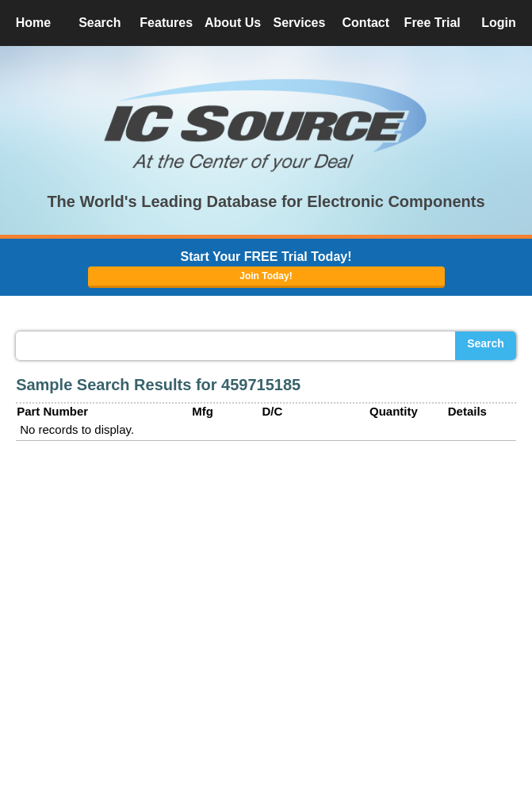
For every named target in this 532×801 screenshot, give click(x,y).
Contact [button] (366, 23)
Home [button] (33, 23)
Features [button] (166, 23)
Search (486, 343)
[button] (266, 125)
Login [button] (499, 23)
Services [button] (300, 23)
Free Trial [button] (432, 23)
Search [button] (100, 23)
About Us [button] (233, 23)
